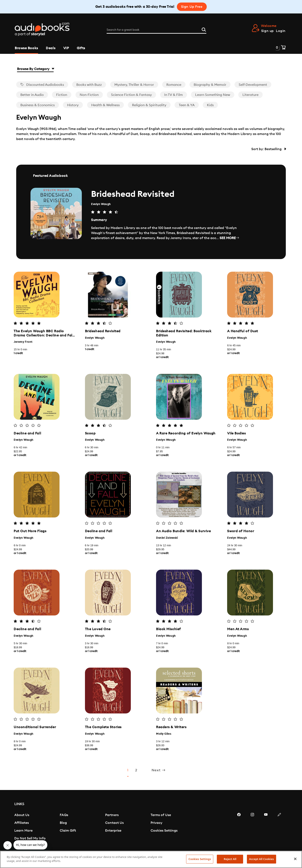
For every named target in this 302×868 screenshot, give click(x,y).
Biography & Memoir (210, 85)
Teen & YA (187, 105)
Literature (250, 95)
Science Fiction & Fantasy (131, 95)
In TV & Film (174, 95)
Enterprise (113, 835)
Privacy (156, 827)
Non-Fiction (89, 95)
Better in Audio (32, 95)
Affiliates (22, 827)
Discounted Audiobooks (42, 85)
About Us (22, 819)
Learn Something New (213, 95)
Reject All (230, 859)
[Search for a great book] (156, 30)
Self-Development (253, 85)
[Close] (295, 859)
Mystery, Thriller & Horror (134, 85)
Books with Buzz (89, 85)
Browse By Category (35, 69)
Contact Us (114, 827)
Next (159, 774)
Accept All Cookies (262, 859)
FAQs (64, 819)
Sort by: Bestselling (269, 149)
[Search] (204, 29)
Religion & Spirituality (149, 105)
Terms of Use (161, 819)
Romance (174, 85)
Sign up (268, 31)
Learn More (23, 835)
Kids (210, 105)
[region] (151, 859)
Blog (63, 827)
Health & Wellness (105, 105)
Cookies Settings (164, 835)
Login (281, 31)
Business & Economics (38, 105)
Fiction (62, 95)
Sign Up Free (192, 7)
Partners (112, 819)
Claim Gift (68, 835)
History (73, 105)
